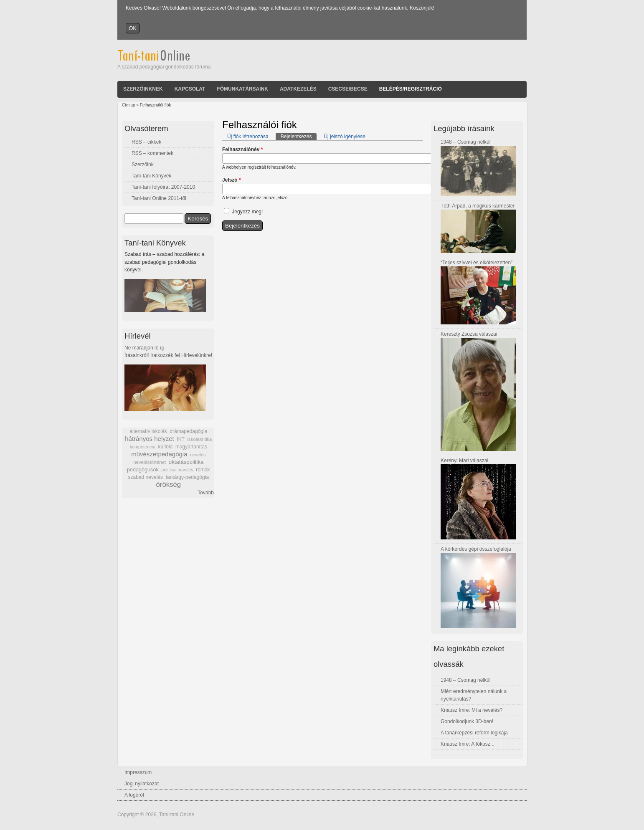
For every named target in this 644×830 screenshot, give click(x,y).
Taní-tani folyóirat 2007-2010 (163, 187)
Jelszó (232, 180)
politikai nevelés (177, 470)
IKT (180, 439)
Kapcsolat (190, 89)
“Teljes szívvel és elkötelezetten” (477, 263)
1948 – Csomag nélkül (465, 142)
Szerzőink (143, 164)
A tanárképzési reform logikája (474, 733)
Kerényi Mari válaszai (464, 461)
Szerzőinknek (143, 89)
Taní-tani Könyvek (151, 176)
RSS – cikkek (146, 142)
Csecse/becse (348, 89)
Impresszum (138, 772)
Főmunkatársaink (242, 89)
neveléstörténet (150, 462)
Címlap (129, 105)
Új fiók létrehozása (248, 137)
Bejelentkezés (299, 136)
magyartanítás (191, 447)
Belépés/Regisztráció (411, 89)
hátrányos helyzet (150, 439)
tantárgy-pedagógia (187, 477)
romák (203, 470)
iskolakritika (200, 439)
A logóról (134, 795)
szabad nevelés (146, 477)
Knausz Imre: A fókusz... (468, 744)
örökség (168, 485)
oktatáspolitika (186, 462)
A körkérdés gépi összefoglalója (476, 549)
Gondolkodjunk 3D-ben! (467, 721)
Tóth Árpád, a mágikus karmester (478, 206)
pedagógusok (143, 470)
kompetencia (143, 447)
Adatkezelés (298, 89)
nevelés (198, 455)
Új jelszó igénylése (344, 137)
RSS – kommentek (152, 153)
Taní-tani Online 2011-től (159, 198)
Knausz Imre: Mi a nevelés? (472, 710)
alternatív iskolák (148, 431)
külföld (166, 447)
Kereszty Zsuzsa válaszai (469, 334)
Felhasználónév (242, 149)
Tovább (206, 493)
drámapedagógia (188, 431)
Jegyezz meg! (247, 212)
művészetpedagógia (159, 454)
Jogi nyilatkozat (142, 784)
